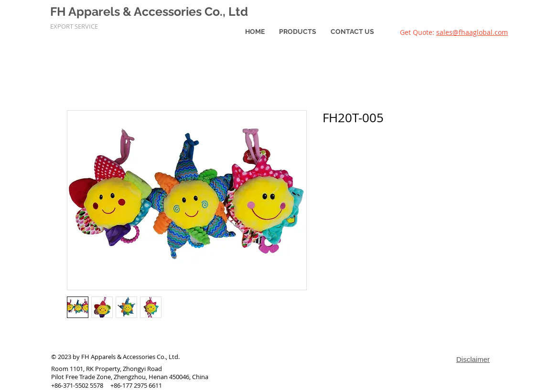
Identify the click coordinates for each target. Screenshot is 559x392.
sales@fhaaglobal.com (472, 32)
